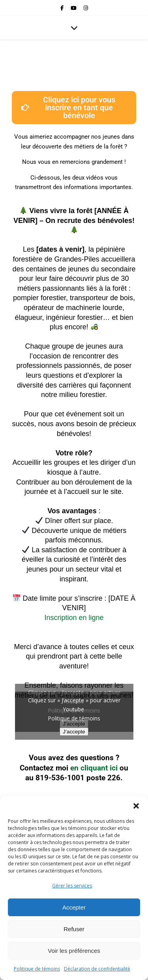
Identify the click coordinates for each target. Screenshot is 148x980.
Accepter (74, 907)
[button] (136, 806)
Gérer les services (72, 886)
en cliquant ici (94, 768)
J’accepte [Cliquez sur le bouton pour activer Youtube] (74, 732)
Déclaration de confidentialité (97, 969)
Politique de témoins (37, 969)
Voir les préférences (74, 951)
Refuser (74, 929)
